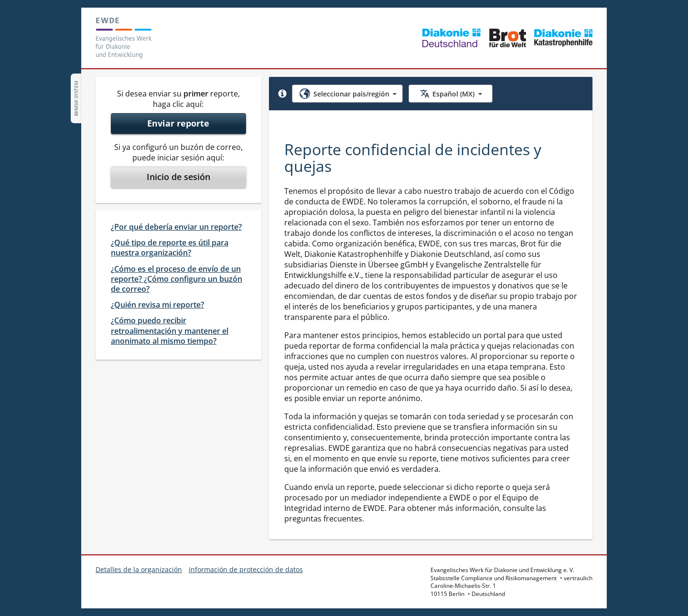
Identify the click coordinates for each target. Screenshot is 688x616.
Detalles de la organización (139, 569)
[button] (282, 94)
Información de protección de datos (246, 569)
